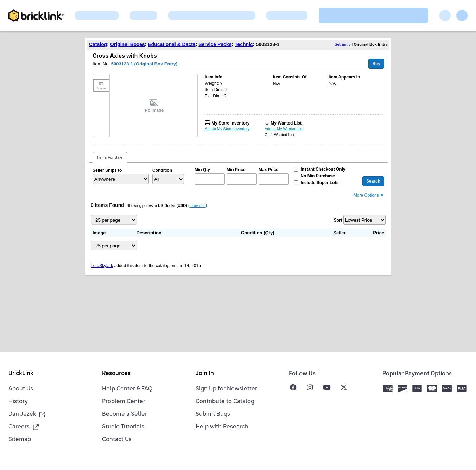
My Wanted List (286, 123)
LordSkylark (102, 266)
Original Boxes (128, 44)
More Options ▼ (369, 195)
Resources (116, 374)
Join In (205, 374)
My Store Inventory (230, 123)
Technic (244, 44)
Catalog (98, 44)
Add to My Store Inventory (227, 129)
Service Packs (215, 44)
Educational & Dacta (172, 44)
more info (198, 205)
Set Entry (342, 44)
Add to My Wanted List (284, 129)
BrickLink (21, 374)
